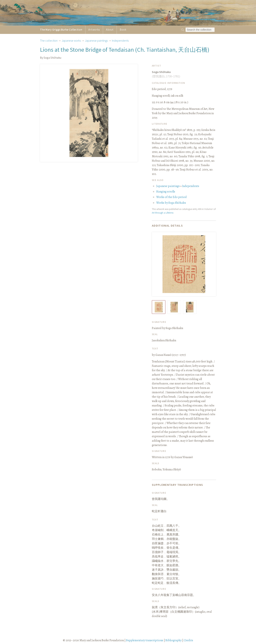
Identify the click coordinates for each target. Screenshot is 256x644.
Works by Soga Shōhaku (171, 203)
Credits (188, 640)
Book (123, 30)
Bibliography (173, 640)
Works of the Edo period (171, 197)
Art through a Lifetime (163, 213)
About (110, 30)
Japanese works (71, 41)
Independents (120, 41)
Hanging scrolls (166, 192)
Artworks (94, 30)
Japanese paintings (96, 41)
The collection (49, 41)
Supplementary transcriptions (145, 640)
